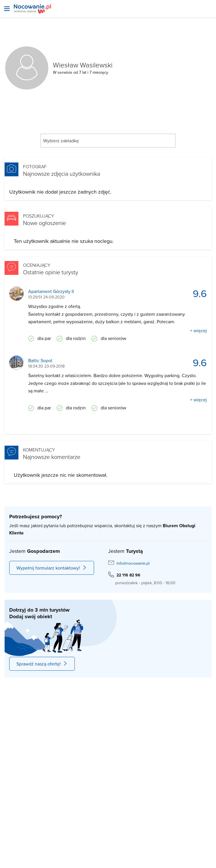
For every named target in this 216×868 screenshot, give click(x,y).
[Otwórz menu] (7, 9)
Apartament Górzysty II (51, 291)
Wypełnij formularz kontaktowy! (52, 568)
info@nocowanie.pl (133, 563)
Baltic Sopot (40, 361)
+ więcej (198, 330)
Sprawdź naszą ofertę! (42, 664)
